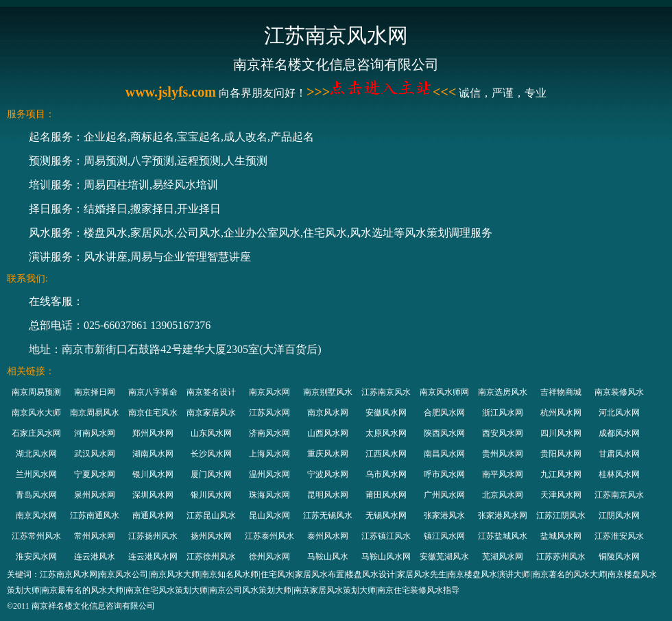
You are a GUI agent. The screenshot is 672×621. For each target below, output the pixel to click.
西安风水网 (503, 433)
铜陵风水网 (619, 557)
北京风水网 (503, 495)
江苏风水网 (269, 413)
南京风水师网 (444, 392)
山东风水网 (211, 433)
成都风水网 (619, 433)
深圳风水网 (153, 495)
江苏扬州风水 (153, 536)
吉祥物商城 (561, 392)
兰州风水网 (36, 474)
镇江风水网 (444, 536)
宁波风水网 (328, 474)
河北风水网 (619, 413)
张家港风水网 (503, 515)
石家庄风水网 (36, 433)
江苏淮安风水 (619, 536)
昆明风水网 (328, 495)
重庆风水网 (328, 454)
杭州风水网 (561, 413)
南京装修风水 (619, 392)
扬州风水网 (211, 536)
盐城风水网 (561, 536)
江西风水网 (386, 454)
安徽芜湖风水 (444, 557)
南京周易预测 (36, 392)
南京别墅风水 (328, 392)
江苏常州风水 (36, 536)
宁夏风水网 (95, 474)
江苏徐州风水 (211, 557)
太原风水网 (386, 433)
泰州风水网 (328, 536)
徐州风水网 (269, 557)
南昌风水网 (444, 454)
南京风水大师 (36, 413)
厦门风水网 (211, 474)
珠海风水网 (269, 495)
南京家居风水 (211, 413)
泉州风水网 (95, 495)
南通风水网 (153, 515)
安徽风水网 (386, 413)
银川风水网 (153, 474)
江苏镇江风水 (386, 536)
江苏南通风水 (95, 515)
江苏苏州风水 (561, 557)
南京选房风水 (503, 392)
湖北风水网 (36, 454)
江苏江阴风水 (561, 515)
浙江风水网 (503, 413)
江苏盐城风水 (503, 536)
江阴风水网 (619, 515)
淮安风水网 (36, 557)
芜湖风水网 (503, 557)
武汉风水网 (95, 454)
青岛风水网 (36, 495)
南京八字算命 (153, 392)
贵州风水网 (503, 454)
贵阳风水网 (561, 454)
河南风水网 (95, 433)
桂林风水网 (619, 474)
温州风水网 (269, 474)
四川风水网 (561, 433)
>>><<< (381, 92)
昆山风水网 (269, 515)
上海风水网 (269, 454)
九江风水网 (561, 474)
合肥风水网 (444, 413)
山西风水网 (328, 433)
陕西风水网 (444, 433)
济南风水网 (269, 433)
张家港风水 (444, 515)
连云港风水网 (153, 557)
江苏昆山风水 (211, 515)
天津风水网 (561, 495)
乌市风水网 (386, 474)
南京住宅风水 (153, 413)
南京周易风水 (95, 413)
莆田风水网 (386, 495)
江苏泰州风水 (269, 536)
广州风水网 (444, 495)
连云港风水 (95, 557)
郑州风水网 (153, 433)
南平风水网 (503, 474)
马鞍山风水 (328, 557)
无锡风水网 (386, 515)
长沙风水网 (211, 454)
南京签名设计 (211, 392)
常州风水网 (95, 536)
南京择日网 (95, 392)
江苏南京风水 (386, 392)
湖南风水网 (153, 454)
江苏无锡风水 (328, 515)
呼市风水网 (444, 474)
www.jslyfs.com (171, 92)
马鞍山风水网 (386, 557)
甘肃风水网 (619, 454)
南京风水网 (269, 392)
